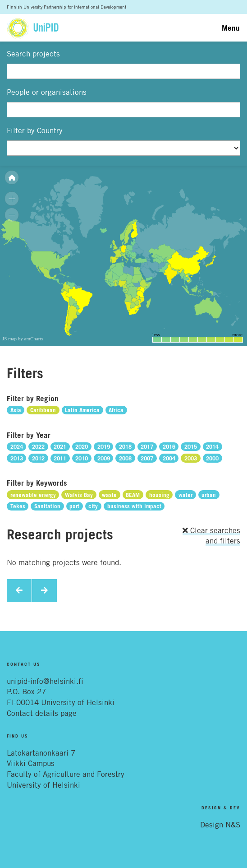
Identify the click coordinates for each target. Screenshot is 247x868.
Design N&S (220, 825)
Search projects (33, 54)
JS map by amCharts (23, 339)
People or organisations (47, 92)
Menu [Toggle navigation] (231, 28)
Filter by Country (35, 130)
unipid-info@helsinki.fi (45, 681)
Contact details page (42, 713)
